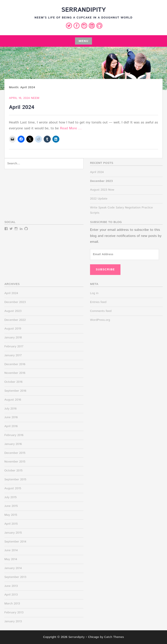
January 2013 (13, 621)
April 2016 (11, 426)
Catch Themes (114, 637)
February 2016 (14, 435)
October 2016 (13, 382)
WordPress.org (100, 320)
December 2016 (15, 364)
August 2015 (13, 488)
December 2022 (15, 320)
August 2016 (13, 400)
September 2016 (15, 391)
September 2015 (15, 479)
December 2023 (15, 302)
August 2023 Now (102, 190)
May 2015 (11, 515)
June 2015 (11, 506)
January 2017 (13, 355)
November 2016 (15, 373)
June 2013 (11, 586)
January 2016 (13, 444)
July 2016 (10, 409)
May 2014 (11, 559)
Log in (94, 293)
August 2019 (13, 329)
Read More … (71, 128)
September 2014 (15, 542)
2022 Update (99, 199)
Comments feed (101, 311)
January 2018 (13, 338)
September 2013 (15, 577)
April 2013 (11, 595)
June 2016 (11, 417)
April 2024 (22, 107)
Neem (35, 98)
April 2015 (11, 524)
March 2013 (12, 604)
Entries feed (98, 302)
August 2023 (13, 311)
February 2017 (14, 346)
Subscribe (105, 270)
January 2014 (13, 568)
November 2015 (15, 462)
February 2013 (14, 612)
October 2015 (13, 471)
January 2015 (13, 533)
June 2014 (11, 550)
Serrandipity (83, 10)
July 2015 (10, 497)
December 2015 (15, 453)
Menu (83, 41)
